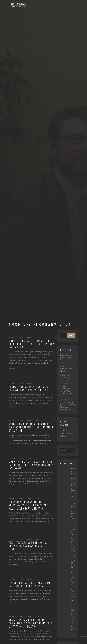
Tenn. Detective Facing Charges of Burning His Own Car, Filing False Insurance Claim (68, 405)
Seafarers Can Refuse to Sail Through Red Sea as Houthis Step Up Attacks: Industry (31, 623)
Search (71, 335)
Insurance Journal (16, 337)
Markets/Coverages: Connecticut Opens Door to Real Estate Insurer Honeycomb (31, 344)
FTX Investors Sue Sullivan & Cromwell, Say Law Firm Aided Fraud (28, 546)
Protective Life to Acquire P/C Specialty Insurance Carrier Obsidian (68, 367)
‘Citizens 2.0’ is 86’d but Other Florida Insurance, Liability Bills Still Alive (31, 427)
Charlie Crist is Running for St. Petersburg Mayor (66, 377)
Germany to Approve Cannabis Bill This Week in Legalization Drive (31, 389)
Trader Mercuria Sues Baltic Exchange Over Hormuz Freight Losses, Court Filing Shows (67, 390)
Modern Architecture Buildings (67, 435)
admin (62, 430)
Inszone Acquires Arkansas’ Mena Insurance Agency (66, 357)
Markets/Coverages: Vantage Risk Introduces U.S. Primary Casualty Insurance (31, 465)
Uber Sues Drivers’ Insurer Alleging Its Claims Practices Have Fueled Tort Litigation (28, 505)
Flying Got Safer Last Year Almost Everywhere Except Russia (31, 584)
